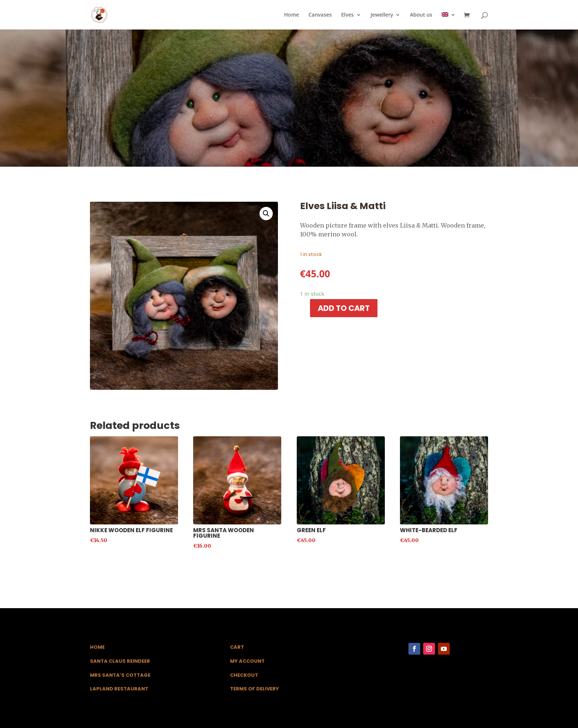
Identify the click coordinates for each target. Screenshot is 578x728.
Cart (237, 647)
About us (421, 15)
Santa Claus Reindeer (120, 661)
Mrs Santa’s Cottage (120, 675)
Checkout (244, 675)
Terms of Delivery (255, 689)
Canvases (320, 15)
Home (292, 15)
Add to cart (344, 308)
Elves (348, 15)
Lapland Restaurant (119, 689)
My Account (247, 661)
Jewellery (382, 15)
